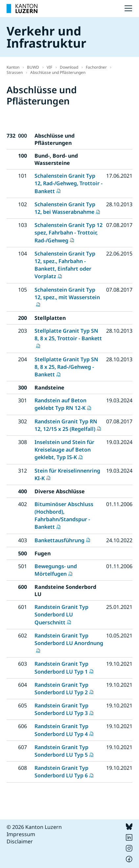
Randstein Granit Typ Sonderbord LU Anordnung (69, 639)
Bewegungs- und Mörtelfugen (56, 570)
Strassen (15, 72)
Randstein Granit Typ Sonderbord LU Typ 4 (61, 730)
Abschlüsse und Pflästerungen (58, 72)
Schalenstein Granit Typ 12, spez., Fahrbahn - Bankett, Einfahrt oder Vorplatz (65, 265)
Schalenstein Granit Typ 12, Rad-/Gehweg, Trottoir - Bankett (69, 183)
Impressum (21, 834)
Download (69, 67)
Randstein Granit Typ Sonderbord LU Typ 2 (61, 689)
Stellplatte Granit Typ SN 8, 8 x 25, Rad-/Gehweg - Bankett (66, 367)
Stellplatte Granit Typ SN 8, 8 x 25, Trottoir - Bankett (68, 334)
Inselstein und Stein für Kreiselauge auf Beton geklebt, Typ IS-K (64, 450)
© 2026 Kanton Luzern (34, 827)
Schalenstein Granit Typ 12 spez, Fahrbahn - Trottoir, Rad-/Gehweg (69, 233)
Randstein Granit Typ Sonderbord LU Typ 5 (61, 751)
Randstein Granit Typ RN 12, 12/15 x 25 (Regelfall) (66, 425)
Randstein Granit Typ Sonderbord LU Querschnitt (61, 614)
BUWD (33, 67)
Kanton (13, 67)
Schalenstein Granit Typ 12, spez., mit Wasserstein (67, 293)
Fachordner (96, 67)
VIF (49, 67)
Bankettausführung (59, 540)
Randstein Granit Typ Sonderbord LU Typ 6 (61, 772)
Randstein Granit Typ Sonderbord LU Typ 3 (61, 709)
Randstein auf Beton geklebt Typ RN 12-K (60, 404)
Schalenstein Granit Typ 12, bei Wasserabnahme (65, 208)
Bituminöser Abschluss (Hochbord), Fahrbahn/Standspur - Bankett (64, 516)
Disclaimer (20, 841)
